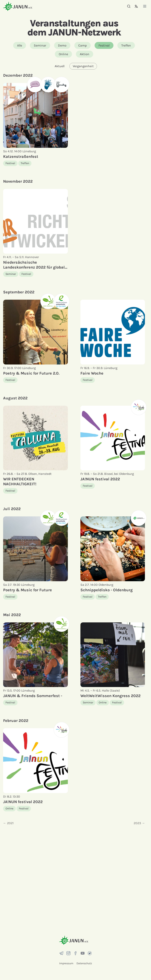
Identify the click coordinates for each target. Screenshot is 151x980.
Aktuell (60, 66)
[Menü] (145, 6)
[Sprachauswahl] (136, 6)
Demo (62, 45)
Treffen (126, 45)
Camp (82, 45)
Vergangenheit (83, 66)
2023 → (139, 823)
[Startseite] (18, 6)
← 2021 (8, 823)
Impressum (66, 963)
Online (63, 54)
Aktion (85, 54)
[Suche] (129, 6)
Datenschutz (84, 963)
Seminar (40, 45)
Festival (104, 45)
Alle (20, 45)
